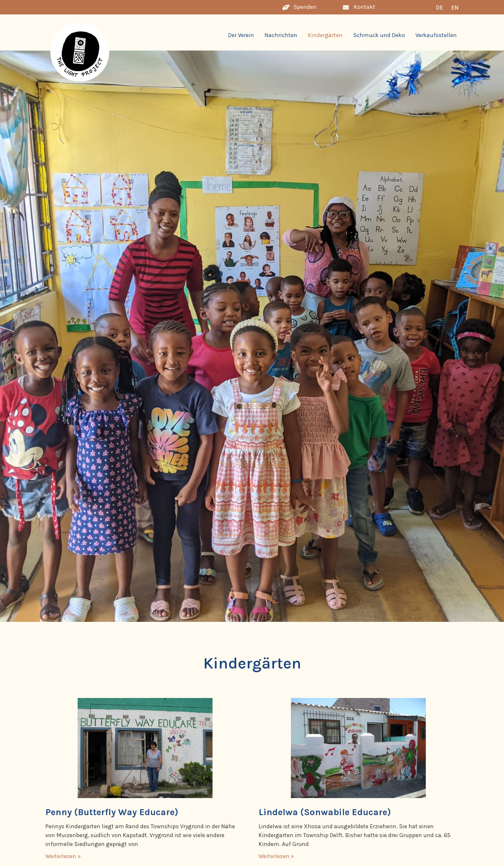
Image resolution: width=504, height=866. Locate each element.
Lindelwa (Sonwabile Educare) (325, 812)
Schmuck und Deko (379, 35)
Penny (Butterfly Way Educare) (112, 812)
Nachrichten (281, 35)
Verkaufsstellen (436, 35)
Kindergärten (325, 35)
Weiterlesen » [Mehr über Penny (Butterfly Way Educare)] (63, 856)
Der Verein (241, 35)
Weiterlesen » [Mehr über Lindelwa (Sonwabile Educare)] (276, 856)
